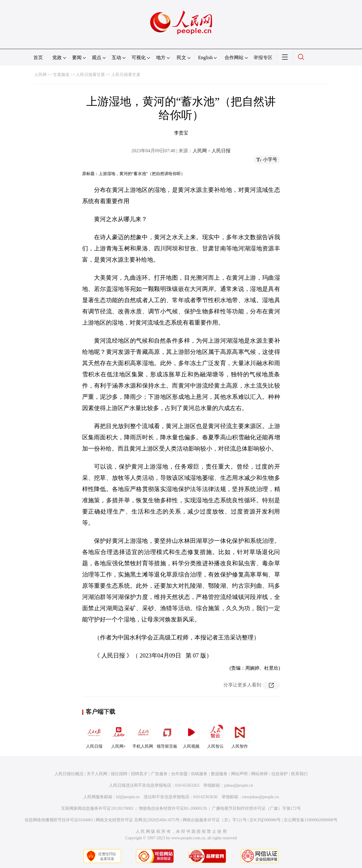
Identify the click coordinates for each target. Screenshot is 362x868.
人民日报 (94, 735)
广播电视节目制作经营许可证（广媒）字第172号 (256, 808)
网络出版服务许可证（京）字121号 (215, 820)
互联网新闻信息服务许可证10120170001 (97, 808)
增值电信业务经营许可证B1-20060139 (173, 808)
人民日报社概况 (69, 774)
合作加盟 (179, 774)
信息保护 (280, 774)
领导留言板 (167, 735)
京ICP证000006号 (265, 820)
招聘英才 (139, 774)
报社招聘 (119, 774)
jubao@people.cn (238, 785)
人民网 (40, 75)
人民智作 (240, 735)
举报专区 (263, 58)
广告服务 (159, 774)
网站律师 (259, 774)
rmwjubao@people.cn (261, 797)
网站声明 (239, 774)
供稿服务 (199, 774)
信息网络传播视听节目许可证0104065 (59, 820)
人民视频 (191, 735)
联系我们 (299, 774)
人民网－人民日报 (212, 151)
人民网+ (118, 735)
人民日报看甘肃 (90, 75)
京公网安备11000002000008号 (310, 820)
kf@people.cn (128, 797)
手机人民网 (143, 735)
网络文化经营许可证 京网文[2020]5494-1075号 (138, 820)
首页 (38, 58)
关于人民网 (97, 774)
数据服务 (219, 774)
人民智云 (215, 735)
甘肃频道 (61, 75)
